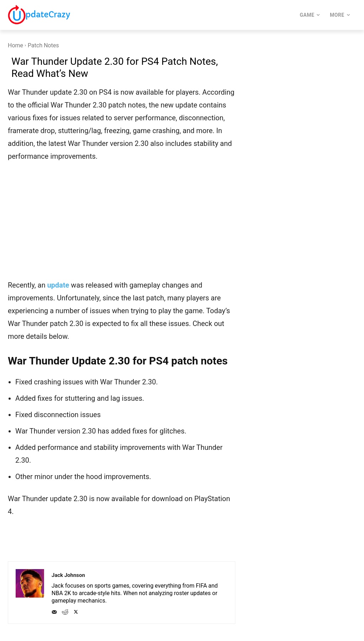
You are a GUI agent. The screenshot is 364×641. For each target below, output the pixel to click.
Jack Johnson (68, 575)
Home (15, 45)
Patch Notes (43, 45)
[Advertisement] (122, 225)
